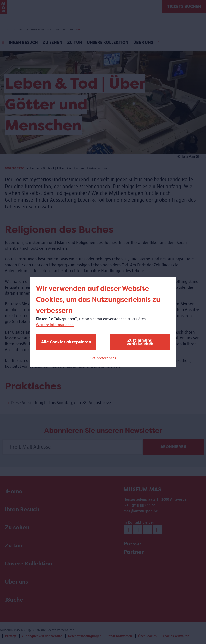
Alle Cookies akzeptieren (66, 342)
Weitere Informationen (55, 325)
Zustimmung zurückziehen (140, 342)
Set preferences (103, 358)
